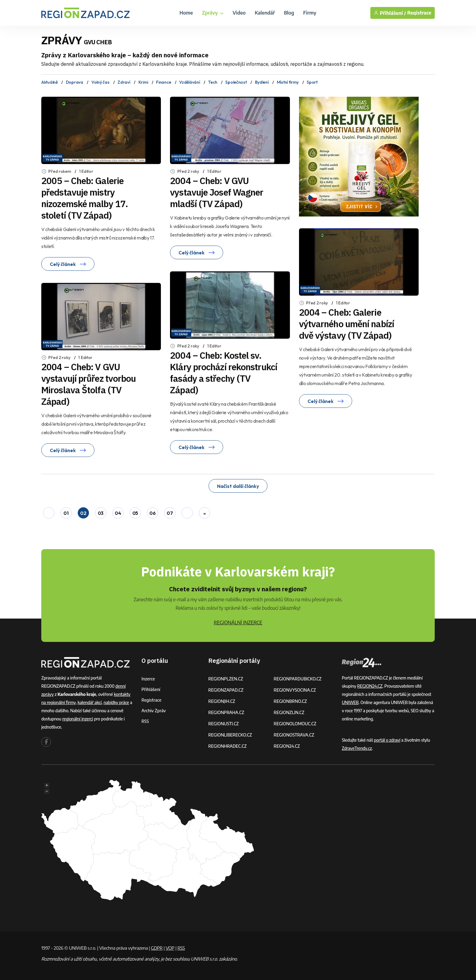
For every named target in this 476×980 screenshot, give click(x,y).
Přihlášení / (390, 13)
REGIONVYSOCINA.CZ (295, 690)
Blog (289, 13)
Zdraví (124, 82)
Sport (312, 82)
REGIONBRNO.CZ (291, 701)
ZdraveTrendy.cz (357, 748)
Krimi (143, 82)
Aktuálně (49, 82)
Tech (212, 82)
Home (186, 13)
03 (101, 513)
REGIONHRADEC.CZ (227, 746)
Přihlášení (151, 689)
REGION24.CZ (287, 746)
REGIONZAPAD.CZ (226, 690)
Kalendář (265, 13)
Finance (163, 82)
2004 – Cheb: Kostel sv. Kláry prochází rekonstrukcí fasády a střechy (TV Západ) (224, 373)
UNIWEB (350, 702)
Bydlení (262, 82)
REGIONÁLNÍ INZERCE (238, 623)
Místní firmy (288, 82)
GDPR (157, 948)
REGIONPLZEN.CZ (226, 679)
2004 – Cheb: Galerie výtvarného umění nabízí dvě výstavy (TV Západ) (347, 324)
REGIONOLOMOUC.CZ (295, 724)
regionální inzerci (78, 719)
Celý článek (68, 264)
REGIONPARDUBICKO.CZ (298, 679)
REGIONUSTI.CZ (224, 724)
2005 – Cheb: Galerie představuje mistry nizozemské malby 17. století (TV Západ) (85, 198)
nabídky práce (116, 702)
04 (118, 513)
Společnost (236, 82)
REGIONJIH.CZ (222, 701)
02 (83, 513)
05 (135, 513)
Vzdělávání (189, 82)
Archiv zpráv (154, 711)
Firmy (310, 13)
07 (170, 513)
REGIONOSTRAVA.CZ (294, 735)
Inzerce (148, 679)
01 (66, 513)
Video (239, 13)
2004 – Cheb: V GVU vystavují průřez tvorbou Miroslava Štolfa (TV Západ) (88, 384)
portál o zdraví (387, 740)
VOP (170, 948)
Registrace (419, 13)
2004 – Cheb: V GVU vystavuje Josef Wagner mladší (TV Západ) (217, 192)
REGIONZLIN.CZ (289, 712)
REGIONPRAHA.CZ (226, 712)
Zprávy (213, 13)
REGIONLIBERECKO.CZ (230, 735)
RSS (145, 721)
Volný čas (100, 82)
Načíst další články (238, 486)
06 (152, 513)
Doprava (75, 82)
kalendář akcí (90, 702)
